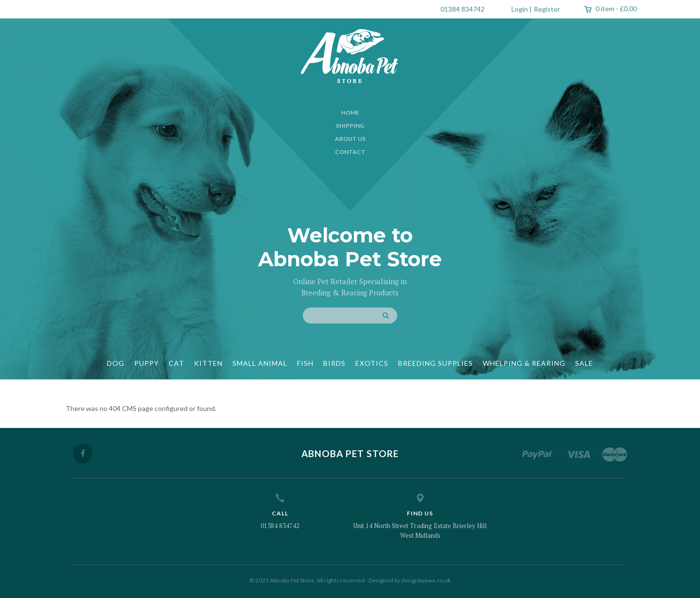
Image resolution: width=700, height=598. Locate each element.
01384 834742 (463, 9)
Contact (350, 152)
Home (350, 112)
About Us (350, 139)
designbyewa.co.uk (426, 580)
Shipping (350, 126)
